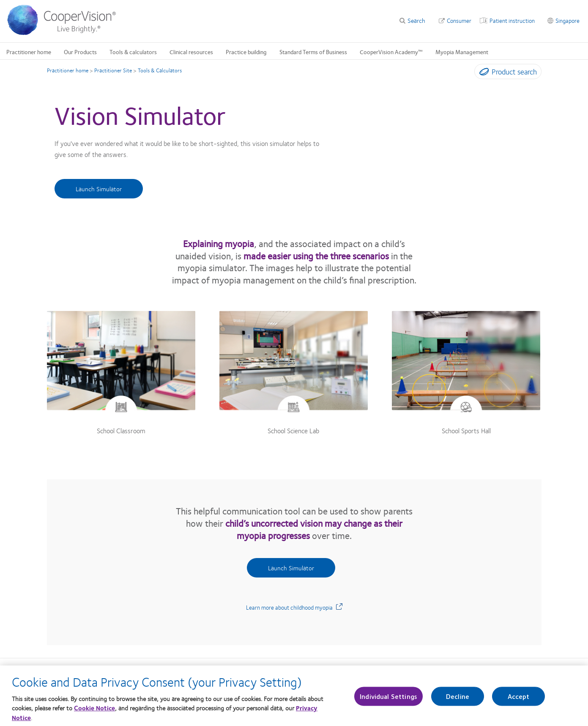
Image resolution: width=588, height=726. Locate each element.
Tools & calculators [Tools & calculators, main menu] (133, 52)
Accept (519, 701)
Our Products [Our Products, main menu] (80, 52)
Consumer (459, 20)
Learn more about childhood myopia (294, 607)
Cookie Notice (94, 713)
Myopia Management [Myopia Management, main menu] (462, 52)
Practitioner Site (113, 70)
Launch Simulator (99, 189)
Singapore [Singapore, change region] (567, 20)
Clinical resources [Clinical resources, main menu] (191, 52)
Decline (458, 701)
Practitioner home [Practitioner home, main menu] (29, 52)
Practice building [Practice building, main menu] (246, 52)
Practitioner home (68, 70)
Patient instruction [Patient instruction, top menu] (512, 20)
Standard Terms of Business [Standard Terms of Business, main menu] (313, 52)
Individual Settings (388, 701)
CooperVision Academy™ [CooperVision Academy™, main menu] (391, 52)
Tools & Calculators (160, 70)
